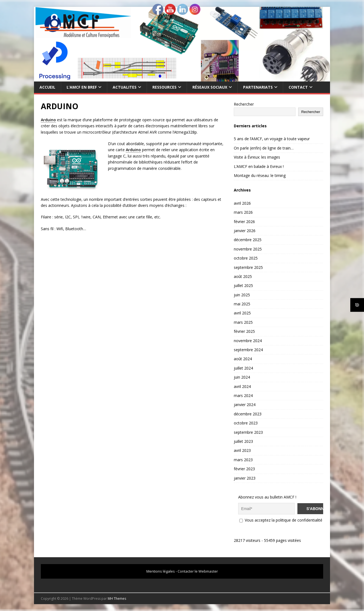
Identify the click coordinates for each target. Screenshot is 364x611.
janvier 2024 (245, 405)
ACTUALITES (125, 87)
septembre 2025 (248, 267)
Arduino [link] (48, 120)
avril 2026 (242, 203)
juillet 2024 (243, 368)
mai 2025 (242, 304)
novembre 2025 (248, 249)
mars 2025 (243, 322)
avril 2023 (242, 450)
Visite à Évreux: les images (257, 157)
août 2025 (243, 276)
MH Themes (117, 599)
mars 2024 (243, 395)
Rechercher (244, 104)
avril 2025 (242, 313)
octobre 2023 (246, 423)
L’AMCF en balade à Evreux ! (259, 166)
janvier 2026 (245, 231)
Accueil (47, 87)
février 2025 (244, 331)
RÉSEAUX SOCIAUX (210, 87)
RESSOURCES (164, 87)
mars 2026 (243, 212)
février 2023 (244, 469)
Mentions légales (161, 571)
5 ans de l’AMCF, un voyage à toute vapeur (272, 139)
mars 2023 (243, 460)
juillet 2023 (243, 441)
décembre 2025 (248, 240)
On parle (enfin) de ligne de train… (264, 148)
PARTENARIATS (258, 87)
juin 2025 (242, 295)
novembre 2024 (248, 341)
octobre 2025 (246, 258)
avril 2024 (242, 386)
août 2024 (243, 359)
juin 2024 (242, 377)
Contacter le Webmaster (198, 571)
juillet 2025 (243, 285)
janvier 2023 (245, 478)
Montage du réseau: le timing (260, 175)
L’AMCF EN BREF (82, 87)
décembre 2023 (248, 414)
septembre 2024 (248, 350)
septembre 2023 (248, 432)
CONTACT (298, 87)
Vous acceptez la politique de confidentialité (281, 520)
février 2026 (244, 222)
